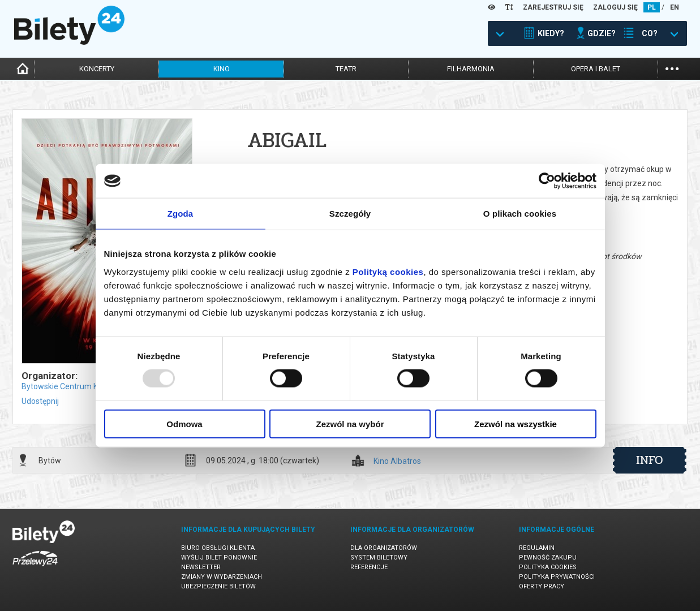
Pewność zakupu (548, 558)
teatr (346, 69)
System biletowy (379, 558)
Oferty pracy (542, 586)
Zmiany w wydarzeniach (222, 577)
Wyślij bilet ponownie (219, 558)
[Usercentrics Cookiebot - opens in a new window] (547, 181)
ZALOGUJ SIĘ (615, 7)
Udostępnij (40, 401)
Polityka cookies (548, 567)
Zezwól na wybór (350, 423)
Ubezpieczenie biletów (218, 586)
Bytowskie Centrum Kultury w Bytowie (89, 386)
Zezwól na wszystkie (516, 423)
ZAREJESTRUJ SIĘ (553, 7)
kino (222, 69)
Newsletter (201, 567)
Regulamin (537, 548)
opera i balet (596, 69)
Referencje (369, 567)
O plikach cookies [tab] (520, 214)
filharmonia (471, 69)
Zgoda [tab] (181, 214)
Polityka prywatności (557, 577)
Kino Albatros (397, 461)
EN (675, 7)
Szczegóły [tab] (350, 214)
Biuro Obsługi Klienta (218, 548)
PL (652, 7)
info (650, 460)
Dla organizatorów (384, 548)
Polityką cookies (388, 271)
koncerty (97, 69)
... (672, 68)
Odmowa (184, 423)
